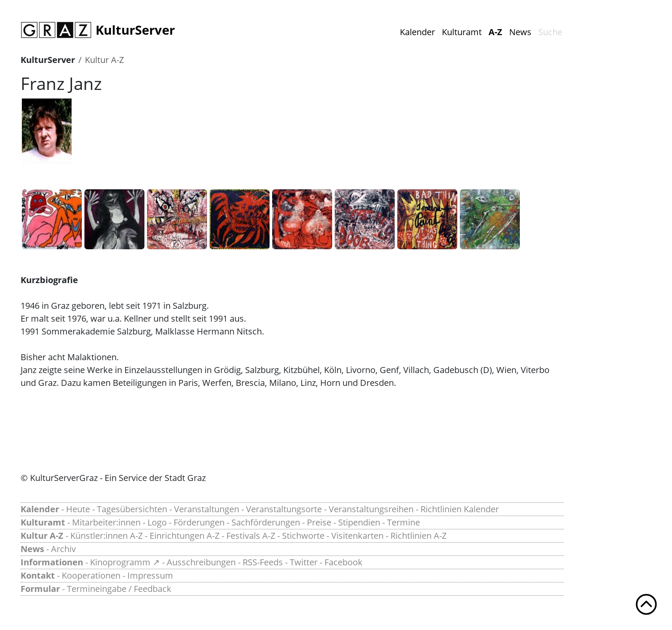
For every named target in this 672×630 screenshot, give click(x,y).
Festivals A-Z (251, 536)
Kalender (417, 32)
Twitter (304, 562)
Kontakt (38, 575)
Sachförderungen (266, 522)
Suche (550, 32)
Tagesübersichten (132, 509)
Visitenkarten (357, 536)
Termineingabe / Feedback (119, 589)
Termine (403, 522)
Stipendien (359, 522)
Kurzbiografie (49, 280)
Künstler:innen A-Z (106, 536)
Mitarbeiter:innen (106, 522)
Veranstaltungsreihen (371, 509)
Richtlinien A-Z (418, 536)
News (520, 32)
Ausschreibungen (201, 562)
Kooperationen (91, 575)
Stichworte (303, 536)
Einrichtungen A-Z (184, 536)
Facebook (343, 562)
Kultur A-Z (104, 60)
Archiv (63, 549)
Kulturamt (462, 32)
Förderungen (199, 522)
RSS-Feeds (263, 562)
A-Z (495, 32)
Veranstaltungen (207, 509)
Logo (157, 522)
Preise (319, 522)
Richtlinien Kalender (460, 509)
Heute (78, 509)
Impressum (150, 575)
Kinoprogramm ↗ (125, 562)
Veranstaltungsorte (284, 509)
